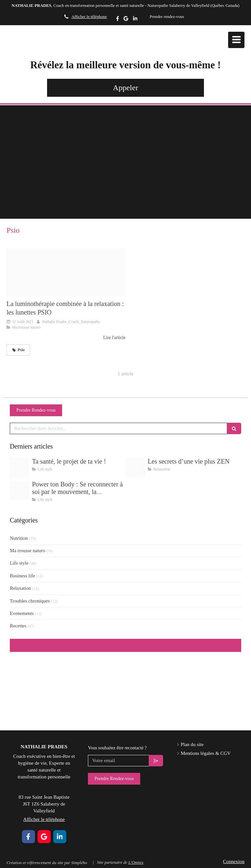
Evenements (22, 613)
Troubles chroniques (30, 601)
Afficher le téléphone (89, 17)
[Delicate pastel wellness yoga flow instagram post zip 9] (20, 491)
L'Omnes (136, 862)
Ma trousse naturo (27, 551)
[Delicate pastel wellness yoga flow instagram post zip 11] (135, 468)
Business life (22, 576)
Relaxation (20, 588)
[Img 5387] (20, 468)
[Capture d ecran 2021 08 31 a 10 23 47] (66, 273)
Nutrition (19, 538)
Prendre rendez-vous (167, 17)
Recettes (18, 626)
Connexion (234, 861)
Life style (19, 563)
